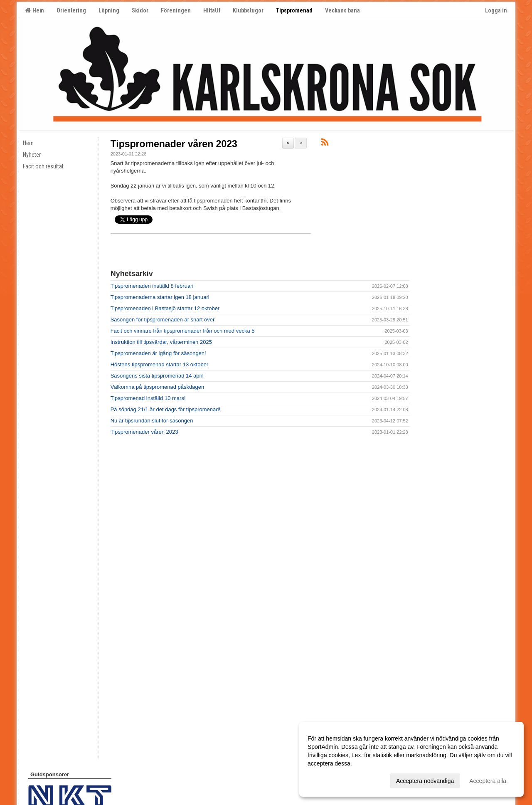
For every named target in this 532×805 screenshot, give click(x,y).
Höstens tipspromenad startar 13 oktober (160, 364)
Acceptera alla (488, 781)
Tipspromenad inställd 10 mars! (148, 398)
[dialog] (411, 759)
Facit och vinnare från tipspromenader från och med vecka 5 (183, 331)
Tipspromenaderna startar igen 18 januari (160, 297)
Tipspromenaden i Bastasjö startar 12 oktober (165, 308)
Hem (34, 10)
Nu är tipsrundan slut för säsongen (152, 421)
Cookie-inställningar (49, 781)
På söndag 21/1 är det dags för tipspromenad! (166, 409)
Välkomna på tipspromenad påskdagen (157, 387)
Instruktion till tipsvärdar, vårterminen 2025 (161, 342)
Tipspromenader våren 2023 (174, 144)
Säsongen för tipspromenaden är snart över (163, 320)
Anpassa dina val (330, 780)
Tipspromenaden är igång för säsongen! (158, 353)
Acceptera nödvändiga (425, 781)
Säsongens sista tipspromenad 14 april (157, 376)
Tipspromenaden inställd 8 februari (152, 286)
